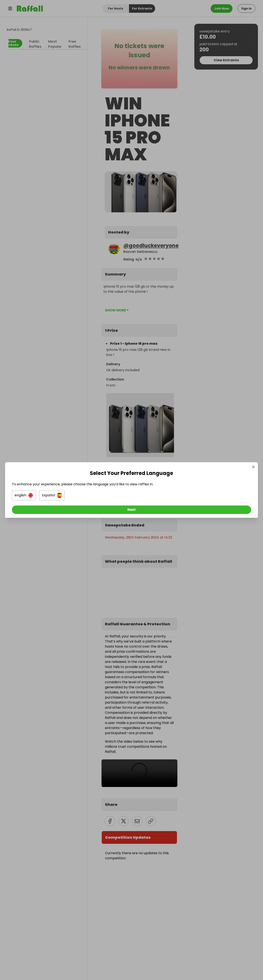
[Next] (132, 511)
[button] (84, 496)
